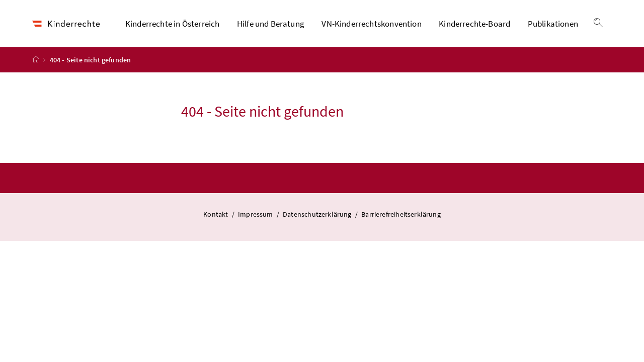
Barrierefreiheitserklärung (401, 214)
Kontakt (216, 214)
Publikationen (553, 24)
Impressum (256, 214)
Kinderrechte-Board (474, 24)
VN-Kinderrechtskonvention (371, 24)
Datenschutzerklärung (318, 214)
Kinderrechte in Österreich (173, 24)
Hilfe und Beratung (271, 24)
